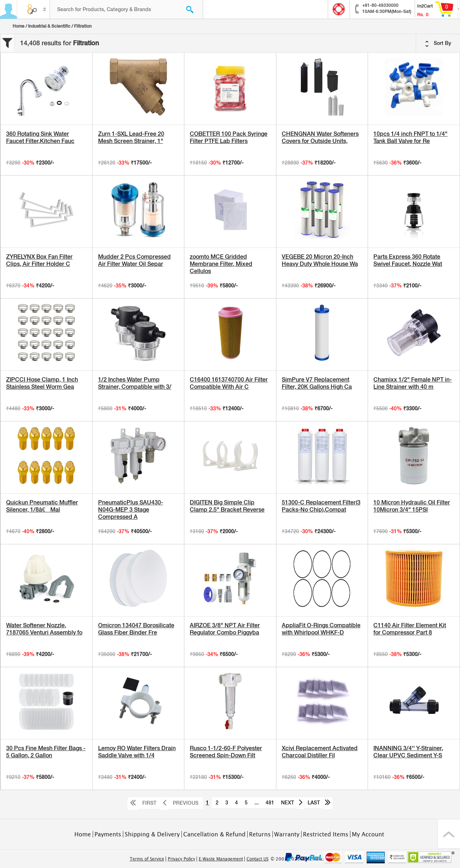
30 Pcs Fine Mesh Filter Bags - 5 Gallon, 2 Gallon (46, 752)
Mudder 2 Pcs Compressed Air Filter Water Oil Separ (134, 260)
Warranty (287, 834)
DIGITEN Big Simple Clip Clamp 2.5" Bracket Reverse (227, 506)
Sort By (438, 43)
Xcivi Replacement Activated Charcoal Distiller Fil (320, 752)
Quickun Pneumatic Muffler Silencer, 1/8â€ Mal (42, 506)
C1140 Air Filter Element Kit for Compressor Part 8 (410, 629)
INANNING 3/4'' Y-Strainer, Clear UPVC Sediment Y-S (408, 752)
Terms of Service (147, 859)
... (257, 803)
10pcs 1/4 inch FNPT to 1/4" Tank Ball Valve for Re (410, 137)
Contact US (257, 859)
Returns (260, 834)
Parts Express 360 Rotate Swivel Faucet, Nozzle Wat (408, 260)
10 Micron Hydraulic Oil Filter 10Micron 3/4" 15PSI (412, 506)
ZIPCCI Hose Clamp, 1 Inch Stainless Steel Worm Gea (42, 383)
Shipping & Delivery (152, 834)
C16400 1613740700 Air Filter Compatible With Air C (229, 383)
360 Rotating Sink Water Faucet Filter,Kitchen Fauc (40, 137)
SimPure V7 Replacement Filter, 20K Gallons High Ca (317, 383)
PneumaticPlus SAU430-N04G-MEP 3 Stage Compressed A (131, 510)
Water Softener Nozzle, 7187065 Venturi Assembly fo (44, 629)
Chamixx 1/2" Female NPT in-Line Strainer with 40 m (413, 383)
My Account (368, 834)
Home (19, 26)
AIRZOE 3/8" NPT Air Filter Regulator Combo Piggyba (225, 629)
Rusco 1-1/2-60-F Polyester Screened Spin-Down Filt (226, 752)
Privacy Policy (181, 859)
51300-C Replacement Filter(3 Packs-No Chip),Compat (321, 506)
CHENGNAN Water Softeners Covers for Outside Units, (320, 137)
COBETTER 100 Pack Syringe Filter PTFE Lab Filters (229, 137)
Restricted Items (326, 834)
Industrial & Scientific (49, 26)
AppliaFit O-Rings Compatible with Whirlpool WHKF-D (321, 629)
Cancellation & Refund (214, 834)
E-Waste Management (221, 859)
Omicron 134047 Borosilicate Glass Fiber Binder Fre (136, 629)
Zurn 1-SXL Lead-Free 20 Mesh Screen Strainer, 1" (131, 137)
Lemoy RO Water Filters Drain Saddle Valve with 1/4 (137, 752)
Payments (108, 834)
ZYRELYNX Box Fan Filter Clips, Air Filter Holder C (39, 260)
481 (270, 803)
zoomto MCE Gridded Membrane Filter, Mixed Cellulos (221, 264)
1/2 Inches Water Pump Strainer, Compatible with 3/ (135, 383)
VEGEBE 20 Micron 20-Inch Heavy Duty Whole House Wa (320, 260)
